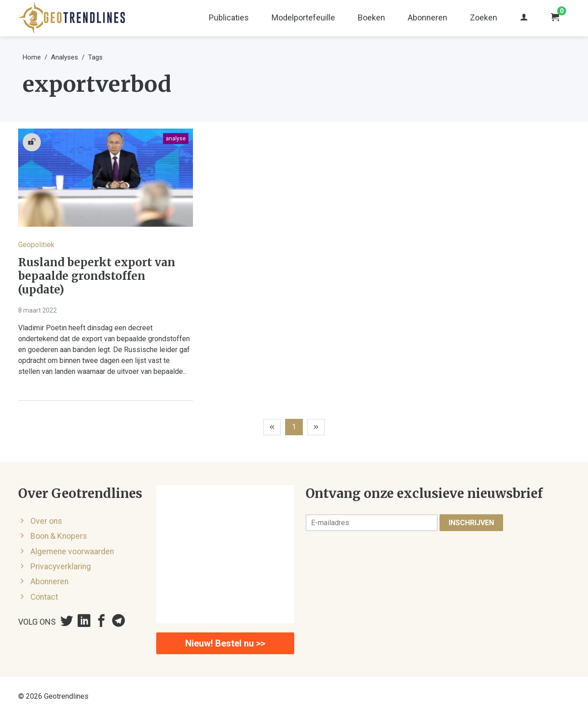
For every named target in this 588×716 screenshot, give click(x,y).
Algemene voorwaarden (72, 552)
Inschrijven (471, 523)
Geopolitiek (36, 245)
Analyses (64, 57)
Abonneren (427, 17)
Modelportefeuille (303, 17)
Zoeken (484, 17)
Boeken (371, 17)
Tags (95, 57)
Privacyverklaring (61, 567)
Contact (44, 597)
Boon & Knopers (59, 536)
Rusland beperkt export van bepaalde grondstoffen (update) (97, 276)
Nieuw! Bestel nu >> (225, 643)
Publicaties (229, 17)
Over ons (46, 521)
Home (32, 57)
